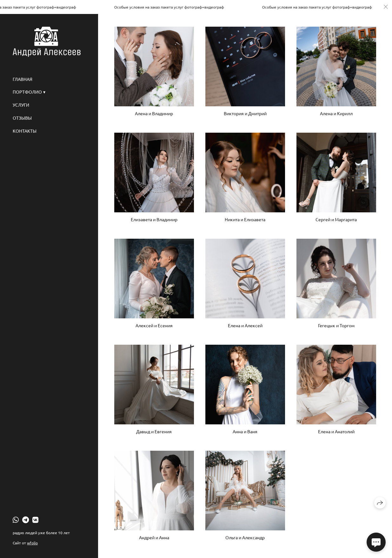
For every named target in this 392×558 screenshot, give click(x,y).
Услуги (21, 105)
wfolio (32, 543)
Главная (23, 79)
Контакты (25, 131)
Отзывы (22, 118)
